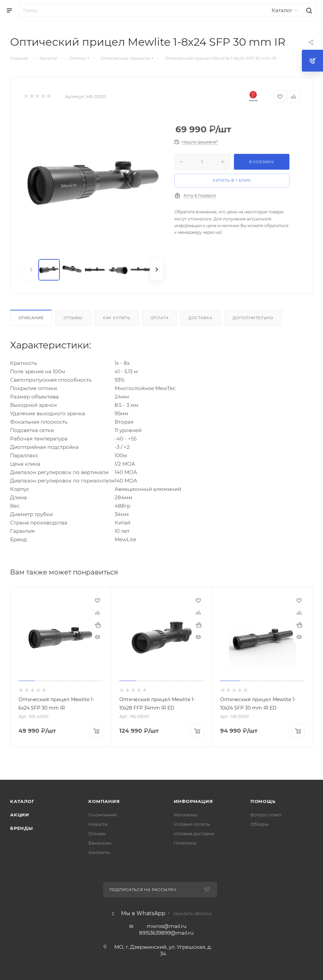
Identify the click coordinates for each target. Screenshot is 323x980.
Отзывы (73, 318)
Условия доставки (194, 833)
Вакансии (100, 843)
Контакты (99, 852)
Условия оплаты (192, 824)
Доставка (200, 318)
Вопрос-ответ (266, 814)
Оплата (160, 318)
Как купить (117, 318)
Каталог (22, 801)
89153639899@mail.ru (166, 932)
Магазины (186, 814)
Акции (20, 814)
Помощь (263, 801)
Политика (185, 843)
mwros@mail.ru (167, 926)
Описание (31, 318)
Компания (104, 801)
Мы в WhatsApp (143, 913)
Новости (98, 824)
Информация (193, 801)
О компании (103, 814)
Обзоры (259, 824)
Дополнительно (253, 318)
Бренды (22, 828)
